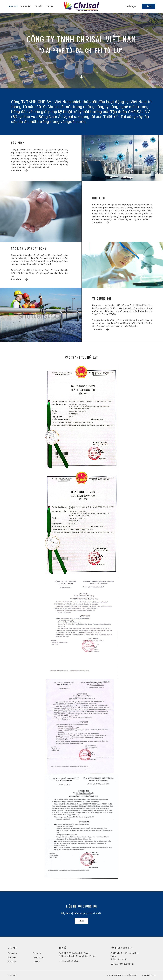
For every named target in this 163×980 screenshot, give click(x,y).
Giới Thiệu (26, 6)
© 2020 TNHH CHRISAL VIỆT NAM (121, 975)
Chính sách (12, 975)
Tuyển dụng (131, 6)
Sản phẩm (12, 962)
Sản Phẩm (38, 6)
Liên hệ (149, 6)
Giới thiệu (12, 957)
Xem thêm (19, 171)
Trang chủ (13, 6)
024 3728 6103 (127, 964)
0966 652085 (73, 961)
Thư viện (49, 6)
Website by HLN (149, 975)
